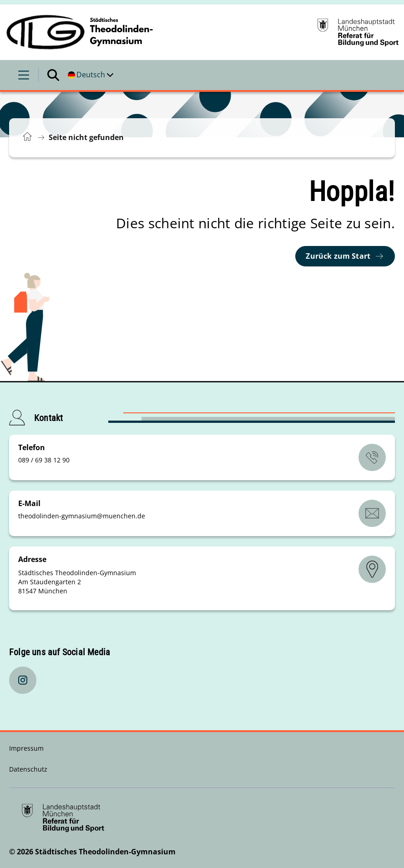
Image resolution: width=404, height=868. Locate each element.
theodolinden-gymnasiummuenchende (82, 516)
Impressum (26, 748)
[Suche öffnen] (53, 75)
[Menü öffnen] (24, 75)
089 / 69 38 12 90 (44, 460)
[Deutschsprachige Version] (91, 75)
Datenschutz (28, 769)
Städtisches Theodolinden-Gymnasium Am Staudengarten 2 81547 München (77, 582)
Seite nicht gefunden (86, 137)
